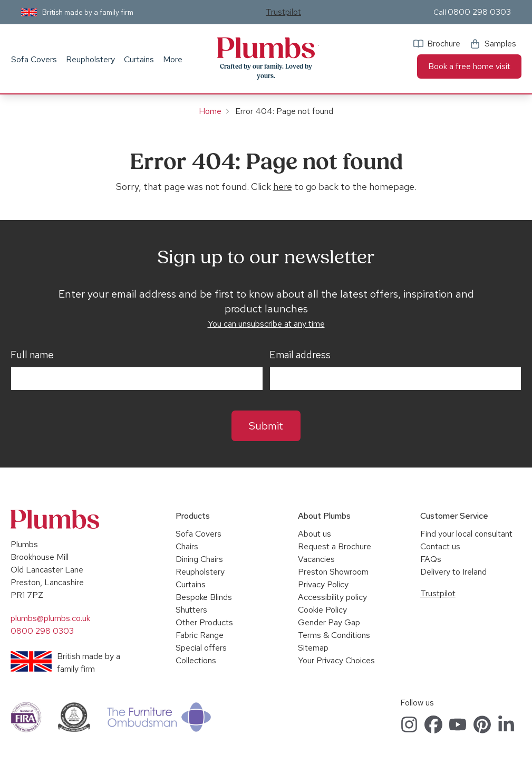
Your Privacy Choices (336, 660)
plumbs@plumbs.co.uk (50, 618)
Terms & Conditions (334, 635)
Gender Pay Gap (329, 622)
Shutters (191, 610)
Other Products (204, 622)
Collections (196, 660)
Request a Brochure (335, 546)
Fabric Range (200, 635)
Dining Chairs (199, 559)
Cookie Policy (322, 610)
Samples (500, 44)
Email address (300, 355)
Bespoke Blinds (204, 597)
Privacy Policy (323, 584)
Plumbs (266, 48)
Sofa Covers (34, 59)
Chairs (187, 546)
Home (210, 111)
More (173, 59)
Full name (32, 355)
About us (315, 534)
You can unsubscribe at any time (266, 324)
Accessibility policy (332, 597)
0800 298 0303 (479, 12)
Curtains (139, 59)
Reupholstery (90, 59)
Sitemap (313, 648)
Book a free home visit (469, 66)
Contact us (440, 546)
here (283, 187)
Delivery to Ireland (453, 572)
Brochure (444, 44)
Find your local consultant (466, 534)
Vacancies (316, 559)
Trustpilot (283, 12)
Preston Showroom (333, 572)
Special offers (201, 648)
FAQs (431, 559)
